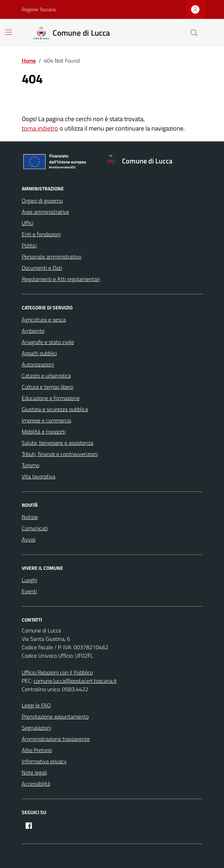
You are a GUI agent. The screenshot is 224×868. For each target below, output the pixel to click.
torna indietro (40, 128)
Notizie (30, 517)
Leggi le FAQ (36, 705)
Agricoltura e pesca (44, 320)
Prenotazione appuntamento (55, 716)
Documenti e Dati (42, 268)
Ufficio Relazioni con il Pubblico (57, 672)
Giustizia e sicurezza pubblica (55, 409)
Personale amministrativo (52, 257)
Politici (29, 245)
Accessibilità (36, 784)
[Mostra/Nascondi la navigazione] (8, 32)
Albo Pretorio (37, 750)
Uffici (28, 223)
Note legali (34, 772)
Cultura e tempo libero (47, 387)
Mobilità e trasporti (44, 432)
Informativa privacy (44, 761)
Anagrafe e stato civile (48, 342)
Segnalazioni (36, 728)
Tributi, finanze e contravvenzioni (60, 454)
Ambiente (33, 331)
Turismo (30, 465)
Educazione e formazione (51, 398)
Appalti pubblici (39, 353)
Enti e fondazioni (41, 234)
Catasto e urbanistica (46, 376)
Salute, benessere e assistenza (57, 443)
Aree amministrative (45, 212)
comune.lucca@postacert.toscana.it (75, 681)
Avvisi (29, 539)
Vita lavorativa (39, 476)
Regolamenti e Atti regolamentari (61, 279)
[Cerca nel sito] (194, 33)
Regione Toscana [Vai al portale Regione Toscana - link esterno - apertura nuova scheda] (39, 9)
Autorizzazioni (38, 364)
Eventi (29, 591)
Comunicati (35, 528)
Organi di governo (42, 201)
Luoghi (29, 580)
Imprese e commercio (46, 420)
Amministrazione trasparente (56, 739)
